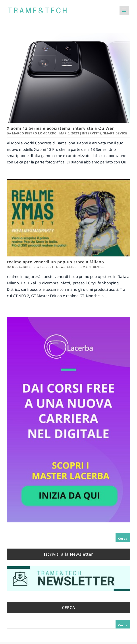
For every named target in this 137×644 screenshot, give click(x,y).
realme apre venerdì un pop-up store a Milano (55, 262)
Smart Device (115, 133)
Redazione (21, 267)
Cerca (123, 539)
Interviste (92, 133)
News (61, 267)
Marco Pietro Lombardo (34, 133)
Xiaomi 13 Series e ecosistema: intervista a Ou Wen (61, 128)
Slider (73, 267)
